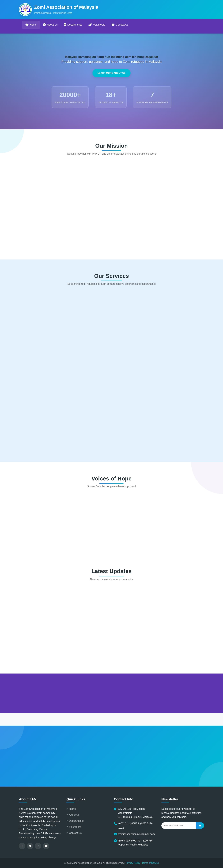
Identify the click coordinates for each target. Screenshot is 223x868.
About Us (50, 25)
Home (31, 25)
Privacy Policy (133, 863)
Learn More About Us (111, 73)
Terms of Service (150, 863)
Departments (73, 25)
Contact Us (120, 25)
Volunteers (97, 25)
